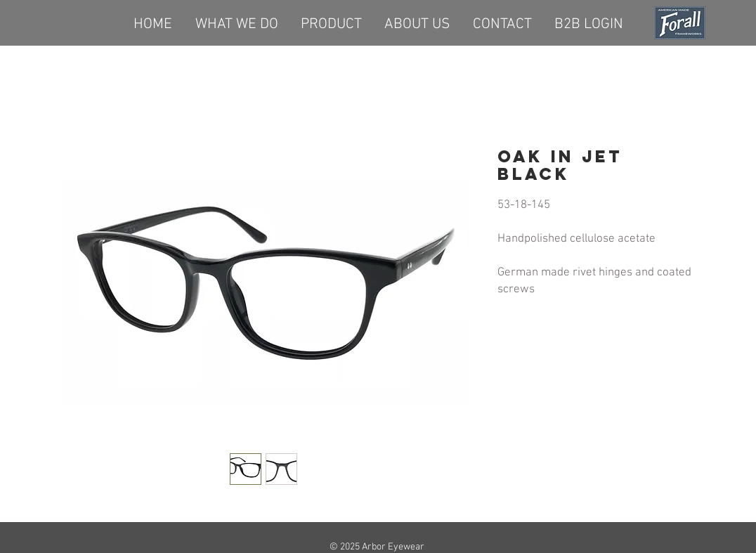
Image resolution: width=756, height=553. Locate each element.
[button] (331, 22)
